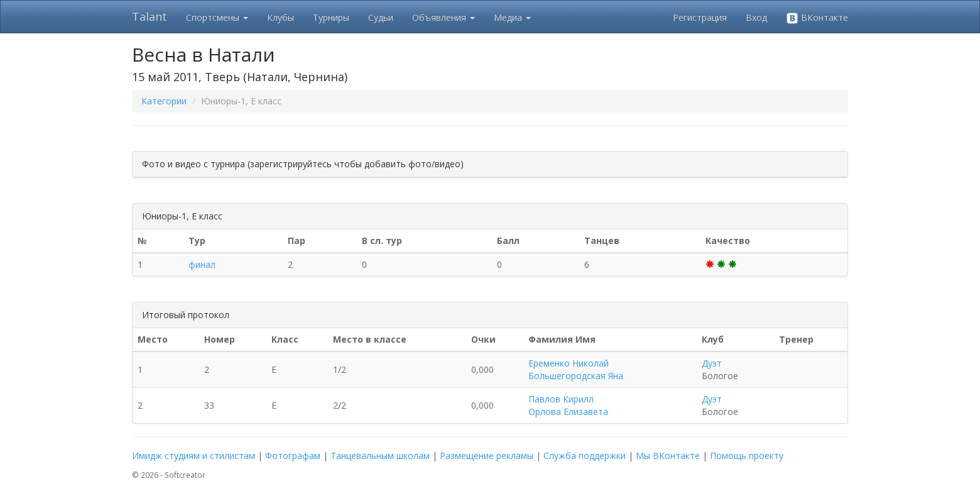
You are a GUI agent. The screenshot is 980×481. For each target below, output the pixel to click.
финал (202, 264)
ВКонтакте (817, 18)
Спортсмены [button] (217, 17)
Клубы (280, 17)
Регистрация (700, 17)
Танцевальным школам (380, 456)
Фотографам (293, 456)
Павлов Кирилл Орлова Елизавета (568, 405)
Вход (756, 17)
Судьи (381, 17)
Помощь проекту (747, 456)
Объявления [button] (444, 17)
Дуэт (712, 363)
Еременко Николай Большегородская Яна (576, 369)
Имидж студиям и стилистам (193, 456)
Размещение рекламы (487, 456)
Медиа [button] (512, 17)
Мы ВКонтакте (668, 456)
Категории (164, 101)
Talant (150, 16)
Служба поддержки (585, 456)
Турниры (331, 17)
